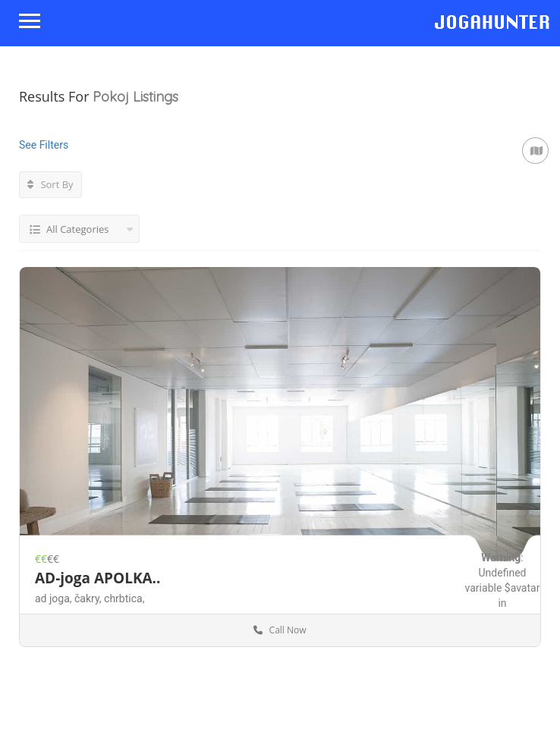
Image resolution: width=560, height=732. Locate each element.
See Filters (44, 145)
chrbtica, (124, 598)
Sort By (50, 184)
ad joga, (55, 598)
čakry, (89, 598)
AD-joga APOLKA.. (98, 578)
